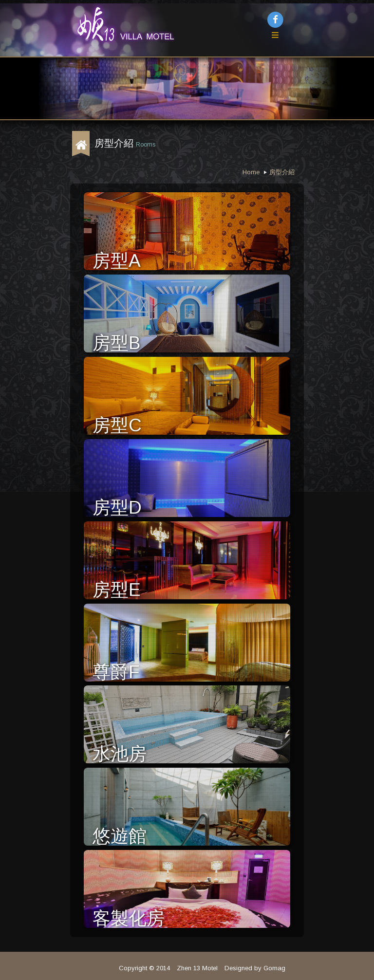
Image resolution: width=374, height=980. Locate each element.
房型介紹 (282, 172)
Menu (285, 43)
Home (251, 172)
